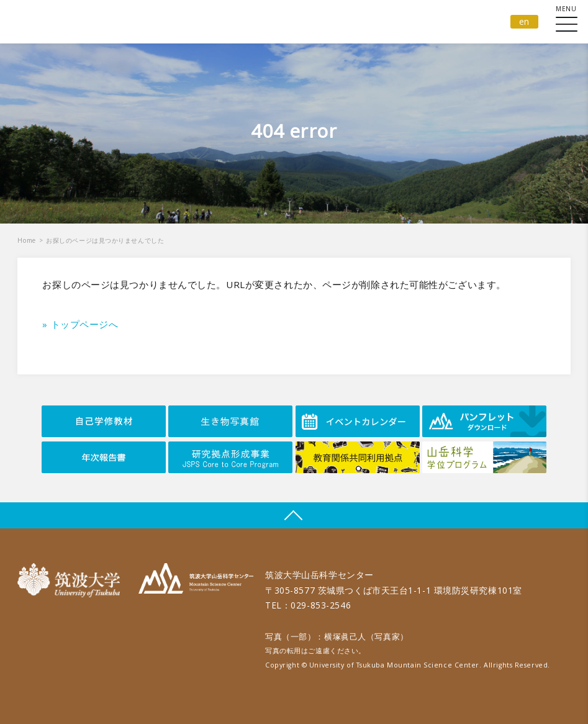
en (524, 21)
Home (26, 240)
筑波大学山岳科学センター (196, 580)
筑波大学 (72, 580)
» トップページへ (80, 324)
